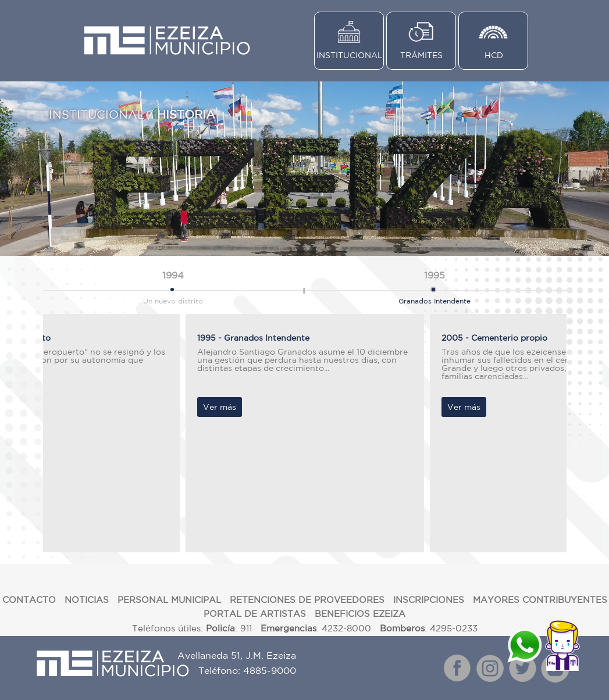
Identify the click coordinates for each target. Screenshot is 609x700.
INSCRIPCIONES (429, 600)
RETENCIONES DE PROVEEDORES (307, 600)
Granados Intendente (435, 285)
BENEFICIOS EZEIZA (360, 614)
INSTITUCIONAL (350, 55)
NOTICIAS (87, 600)
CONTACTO (29, 600)
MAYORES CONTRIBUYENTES (540, 600)
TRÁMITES (421, 55)
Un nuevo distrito (173, 285)
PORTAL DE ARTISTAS (255, 614)
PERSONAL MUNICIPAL (169, 600)
